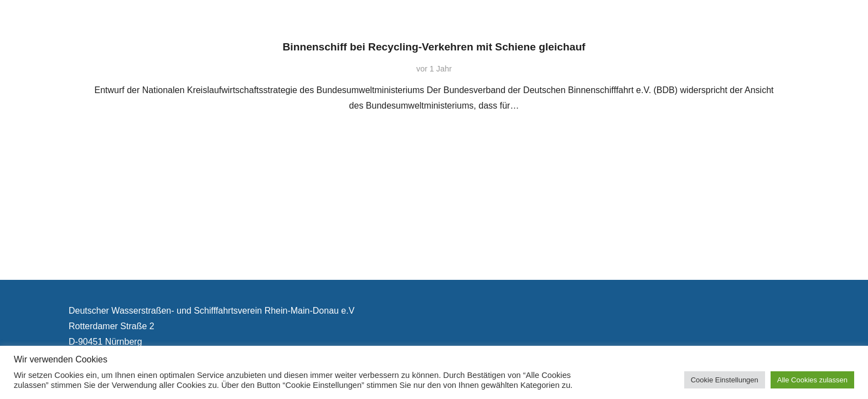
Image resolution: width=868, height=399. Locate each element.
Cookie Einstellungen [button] (725, 380)
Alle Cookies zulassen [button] (812, 380)
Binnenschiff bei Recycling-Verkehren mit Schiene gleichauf (434, 47)
